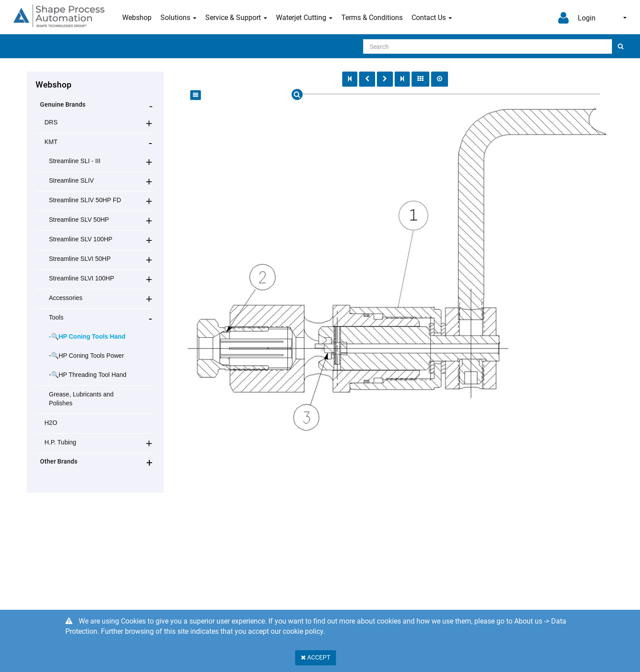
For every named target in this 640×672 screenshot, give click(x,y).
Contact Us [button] (432, 18)
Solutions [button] (178, 18)
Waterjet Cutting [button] (304, 18)
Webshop (137, 18)
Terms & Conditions (372, 18)
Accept (316, 657)
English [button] (625, 18)
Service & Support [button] (236, 18)
